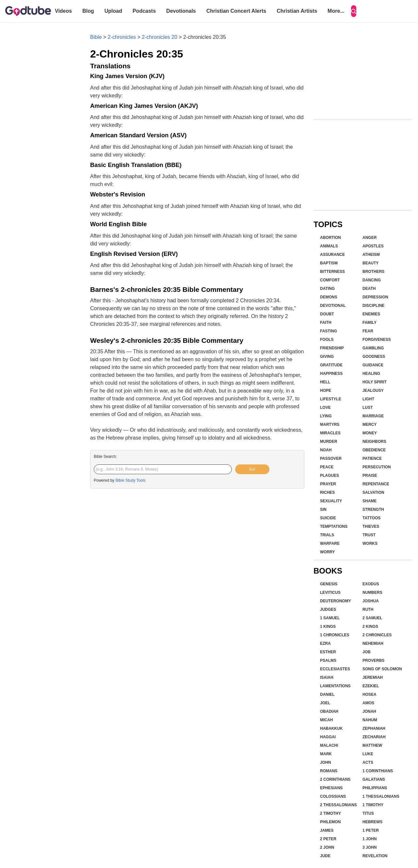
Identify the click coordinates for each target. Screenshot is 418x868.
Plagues (330, 476)
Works (370, 543)
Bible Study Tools (131, 480)
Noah (326, 450)
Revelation (375, 856)
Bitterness (332, 272)
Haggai (328, 737)
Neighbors (374, 442)
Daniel (327, 694)
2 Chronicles (377, 635)
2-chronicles (122, 37)
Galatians (374, 779)
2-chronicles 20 (160, 37)
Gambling (373, 348)
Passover (331, 459)
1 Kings (328, 626)
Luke (368, 754)
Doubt (327, 314)
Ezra (325, 643)
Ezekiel (371, 686)
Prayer (328, 484)
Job (367, 652)
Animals (329, 246)
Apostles (373, 246)
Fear (368, 331)
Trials (327, 535)
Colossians (333, 796)
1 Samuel (330, 618)
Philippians (375, 788)
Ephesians (331, 788)
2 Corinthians (335, 779)
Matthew (372, 745)
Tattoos (371, 518)
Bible (96, 37)
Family (370, 323)
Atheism (371, 255)
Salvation (373, 492)
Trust (369, 535)
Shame (370, 501)
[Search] (354, 11)
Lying (326, 416)
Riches (327, 492)
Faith (326, 323)
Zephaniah (374, 728)
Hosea (370, 694)
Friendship (332, 348)
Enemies (371, 314)
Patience (372, 459)
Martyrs (330, 425)
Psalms (328, 660)
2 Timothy (330, 813)
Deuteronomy (336, 601)
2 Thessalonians (338, 805)
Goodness (374, 357)
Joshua (371, 601)
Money (370, 433)
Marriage (373, 416)
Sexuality (331, 501)
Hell (325, 382)
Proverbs (373, 660)
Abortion (330, 238)
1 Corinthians (378, 771)
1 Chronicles (335, 635)
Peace (327, 467)
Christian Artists (297, 11)
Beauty (370, 263)
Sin (323, 509)
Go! (252, 469)
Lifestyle (331, 399)
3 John (370, 847)
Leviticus (330, 593)
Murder (329, 442)
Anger (370, 238)
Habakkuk (331, 728)
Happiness (331, 374)
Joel (325, 703)
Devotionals (181, 11)
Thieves (371, 526)
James (327, 830)
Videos (63, 11)
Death (369, 289)
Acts (368, 762)
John (325, 762)
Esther (328, 652)
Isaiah (327, 677)
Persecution (377, 467)
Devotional (333, 306)
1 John (370, 839)
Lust (368, 408)
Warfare (330, 543)
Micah (326, 720)
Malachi (329, 745)
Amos (368, 703)
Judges (328, 609)
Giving (327, 357)
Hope (326, 391)
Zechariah (374, 737)
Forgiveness (377, 340)
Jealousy (373, 391)
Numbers (372, 593)
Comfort (330, 280)
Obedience (374, 450)
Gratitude (331, 365)
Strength (373, 509)
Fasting (329, 331)
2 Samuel (372, 618)
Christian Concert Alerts (236, 11)
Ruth (368, 609)
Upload (113, 11)
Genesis (329, 584)
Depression (375, 297)
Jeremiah (373, 677)
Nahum (370, 720)
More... (336, 11)
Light (368, 399)
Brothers (373, 272)
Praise (370, 476)
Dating (327, 289)
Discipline (373, 306)
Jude (325, 856)
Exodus (371, 584)
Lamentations (335, 686)
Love (325, 408)
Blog (88, 11)
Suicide (328, 518)
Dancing (372, 280)
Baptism (329, 263)
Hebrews (372, 822)
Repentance (376, 484)
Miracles (330, 433)
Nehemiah (373, 643)
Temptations (334, 526)
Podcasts (144, 11)
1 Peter (371, 830)
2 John (327, 847)
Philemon (330, 822)
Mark (326, 754)
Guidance (373, 365)
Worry (328, 552)
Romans (329, 771)
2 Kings (370, 626)
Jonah (369, 711)
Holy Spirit (375, 382)
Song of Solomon (382, 669)
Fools (327, 340)
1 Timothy (373, 805)
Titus (368, 813)
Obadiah (329, 711)
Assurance (332, 255)
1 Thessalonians (381, 796)
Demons (329, 297)
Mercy (370, 425)
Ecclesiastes (335, 669)
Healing (371, 374)
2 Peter (328, 839)
